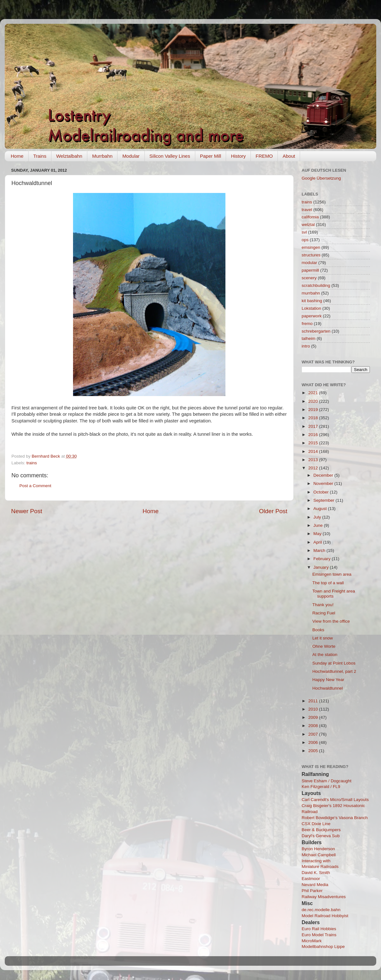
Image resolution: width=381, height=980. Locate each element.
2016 (314, 435)
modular (309, 263)
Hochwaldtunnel (328, 688)
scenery (309, 278)
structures (311, 255)
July (318, 517)
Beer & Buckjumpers (321, 830)
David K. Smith (316, 873)
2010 (314, 709)
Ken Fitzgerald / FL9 (321, 787)
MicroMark (312, 941)
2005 (314, 751)
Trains (40, 156)
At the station (325, 655)
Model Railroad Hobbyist (325, 916)
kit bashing (312, 301)
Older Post (273, 511)
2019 (314, 410)
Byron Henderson (318, 849)
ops (305, 240)
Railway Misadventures (324, 897)
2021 (314, 393)
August (321, 509)
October (322, 492)
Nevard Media (315, 885)
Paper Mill (211, 156)
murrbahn (311, 293)
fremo (307, 324)
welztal (308, 225)
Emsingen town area (332, 574)
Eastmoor (311, 879)
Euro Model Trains (319, 935)
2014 (314, 451)
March (320, 550)
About (289, 156)
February (323, 559)
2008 (314, 726)
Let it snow (323, 638)
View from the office (331, 621)
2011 (314, 701)
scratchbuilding (316, 285)
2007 (314, 734)
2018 (314, 418)
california (310, 217)
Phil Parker (312, 891)
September (324, 500)
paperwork (312, 316)
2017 (314, 426)
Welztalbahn (69, 156)
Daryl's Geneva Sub (321, 836)
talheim (309, 338)
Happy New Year (328, 680)
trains (32, 463)
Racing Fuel (324, 613)
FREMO (264, 156)
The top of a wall (328, 583)
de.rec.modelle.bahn (321, 910)
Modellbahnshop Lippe (323, 947)
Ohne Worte (324, 646)
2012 (314, 468)
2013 (314, 460)
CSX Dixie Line (316, 824)
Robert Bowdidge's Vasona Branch (335, 818)
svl (304, 232)
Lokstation (311, 308)
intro (306, 346)
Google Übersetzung (321, 178)
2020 (314, 401)
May (318, 534)
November (324, 483)
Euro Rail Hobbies (319, 929)
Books (318, 630)
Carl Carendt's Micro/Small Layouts (335, 800)
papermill (310, 270)
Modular (131, 156)
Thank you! (323, 605)
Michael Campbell (319, 855)
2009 (314, 717)
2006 (314, 742)
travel (307, 210)
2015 (314, 443)
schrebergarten (316, 331)
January (322, 567)
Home (17, 156)
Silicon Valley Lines (170, 156)
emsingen (311, 247)
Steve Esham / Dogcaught (327, 781)
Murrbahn (102, 156)
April (318, 542)
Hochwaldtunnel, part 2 (334, 671)
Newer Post (27, 511)
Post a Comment (35, 486)
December (324, 475)
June (319, 525)
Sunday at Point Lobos (334, 663)
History (238, 156)
